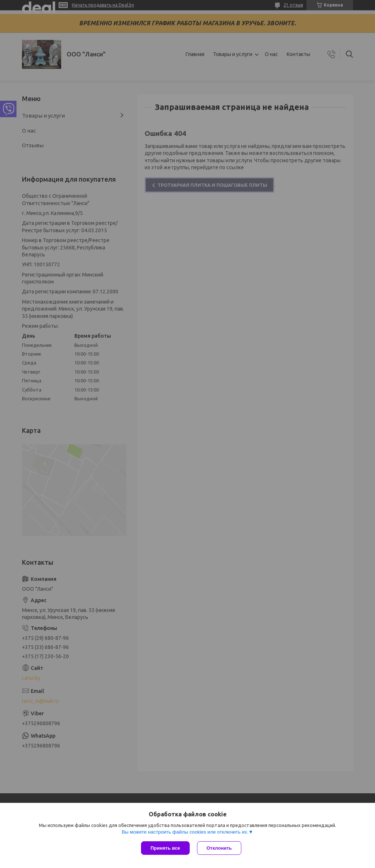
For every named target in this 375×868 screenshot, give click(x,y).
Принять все (165, 848)
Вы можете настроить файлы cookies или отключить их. (185, 832)
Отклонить (219, 848)
